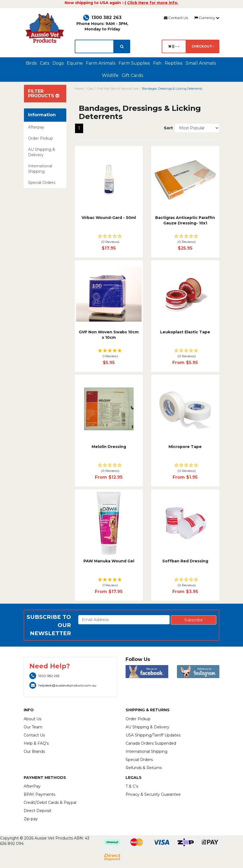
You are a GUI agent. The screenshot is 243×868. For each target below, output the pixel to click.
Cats (45, 63)
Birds (31, 63)
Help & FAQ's (36, 743)
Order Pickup (40, 138)
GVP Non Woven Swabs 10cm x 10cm (109, 335)
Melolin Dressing (109, 447)
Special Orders (42, 183)
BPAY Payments (39, 794)
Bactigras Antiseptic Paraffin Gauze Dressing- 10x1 (185, 220)
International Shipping (40, 169)
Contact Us (176, 18)
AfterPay (32, 786)
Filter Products (44, 94)
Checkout (203, 46)
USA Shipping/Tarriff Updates (153, 735)
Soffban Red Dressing (185, 561)
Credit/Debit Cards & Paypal (50, 803)
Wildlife (110, 75)
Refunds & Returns (144, 768)
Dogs (58, 63)
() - (174, 46)
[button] (109, 239)
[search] (122, 46)
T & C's (132, 786)
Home (79, 89)
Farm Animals (101, 63)
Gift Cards (132, 75)
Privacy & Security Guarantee (153, 794)
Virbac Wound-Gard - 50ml (109, 218)
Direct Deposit (38, 811)
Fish (157, 63)
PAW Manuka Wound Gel (109, 561)
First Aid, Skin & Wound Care (118, 89)
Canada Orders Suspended (151, 743)
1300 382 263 (102, 18)
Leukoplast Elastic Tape (185, 332)
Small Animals (201, 63)
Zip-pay (31, 819)
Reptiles (174, 63)
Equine (75, 63)
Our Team (33, 727)
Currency (207, 18)
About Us (32, 719)
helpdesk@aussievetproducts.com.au (63, 685)
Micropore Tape (185, 447)
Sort (167, 128)
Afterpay (36, 127)
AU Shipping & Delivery (42, 152)
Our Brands (34, 751)
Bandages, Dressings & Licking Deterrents (172, 89)
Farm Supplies (134, 63)
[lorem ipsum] (94, 46)
